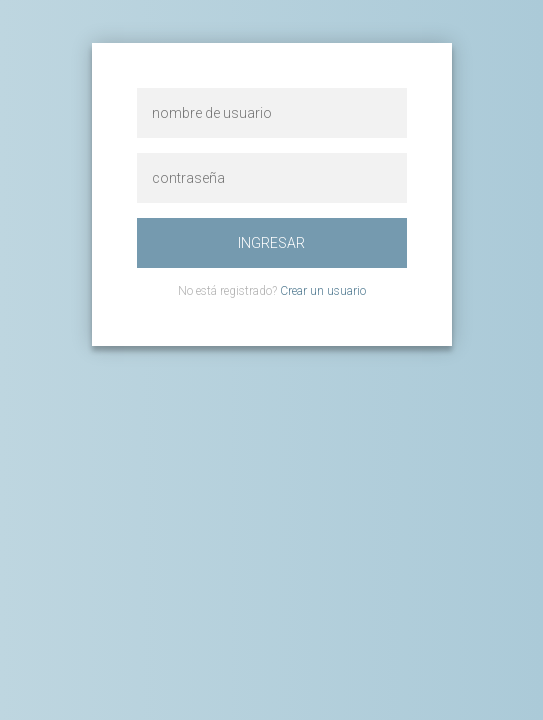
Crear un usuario (323, 291)
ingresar (271, 243)
